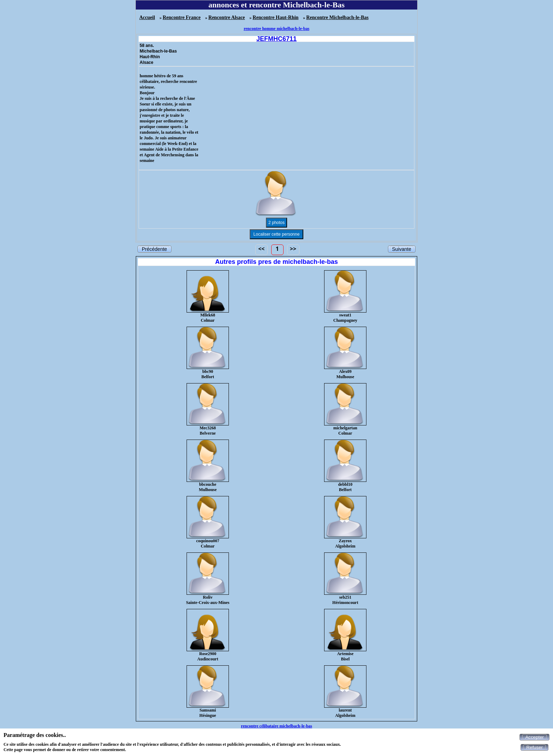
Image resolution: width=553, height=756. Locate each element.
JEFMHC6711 (276, 39)
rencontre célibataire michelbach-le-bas (276, 726)
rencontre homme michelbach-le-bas (276, 29)
